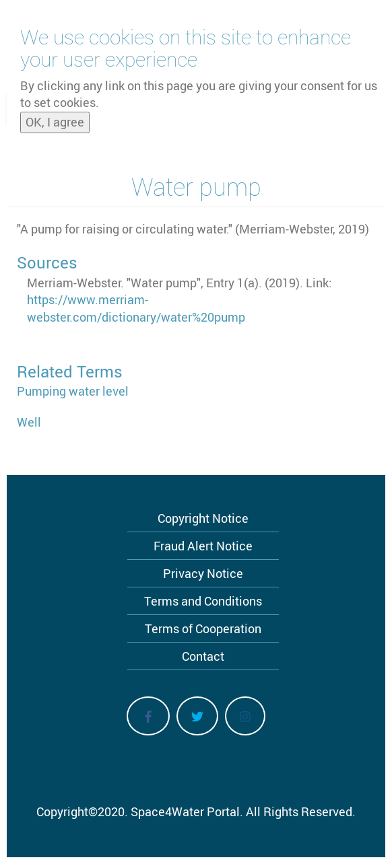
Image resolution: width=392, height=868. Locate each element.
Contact (203, 656)
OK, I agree (55, 117)
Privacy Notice (203, 573)
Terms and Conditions (203, 601)
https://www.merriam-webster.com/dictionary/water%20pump (136, 308)
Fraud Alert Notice (203, 546)
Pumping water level (73, 391)
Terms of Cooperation (203, 628)
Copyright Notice (203, 518)
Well (29, 422)
